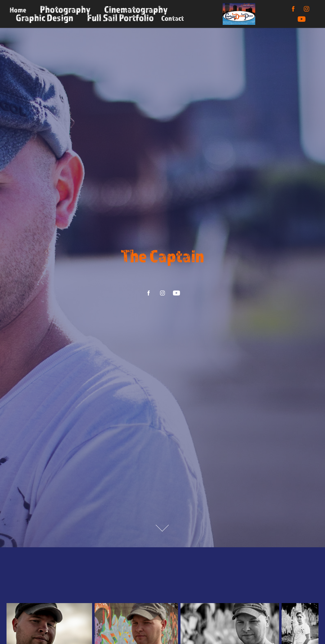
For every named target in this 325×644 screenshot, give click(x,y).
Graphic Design (45, 18)
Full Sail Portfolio (120, 18)
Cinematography (136, 9)
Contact (173, 18)
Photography (65, 9)
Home (18, 10)
